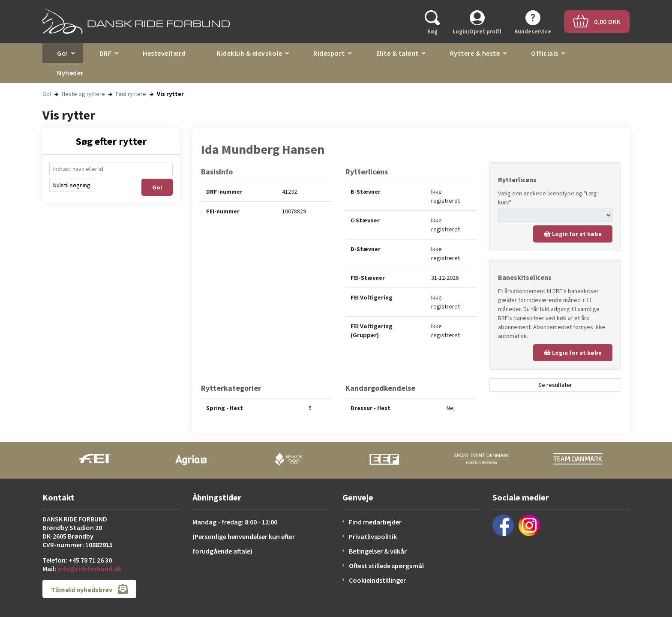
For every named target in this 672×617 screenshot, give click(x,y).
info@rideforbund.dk (89, 569)
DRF (106, 53)
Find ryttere (131, 94)
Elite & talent (397, 53)
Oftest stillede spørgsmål (386, 566)
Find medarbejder (375, 522)
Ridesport (329, 53)
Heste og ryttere (83, 94)
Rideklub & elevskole (249, 53)
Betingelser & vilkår (378, 551)
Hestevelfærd (164, 53)
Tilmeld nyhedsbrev (89, 589)
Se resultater (555, 385)
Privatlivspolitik (373, 536)
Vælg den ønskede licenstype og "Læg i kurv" (549, 198)
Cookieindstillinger (377, 580)
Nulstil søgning (72, 185)
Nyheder (70, 73)
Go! (63, 53)
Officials (545, 53)
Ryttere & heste (475, 53)
